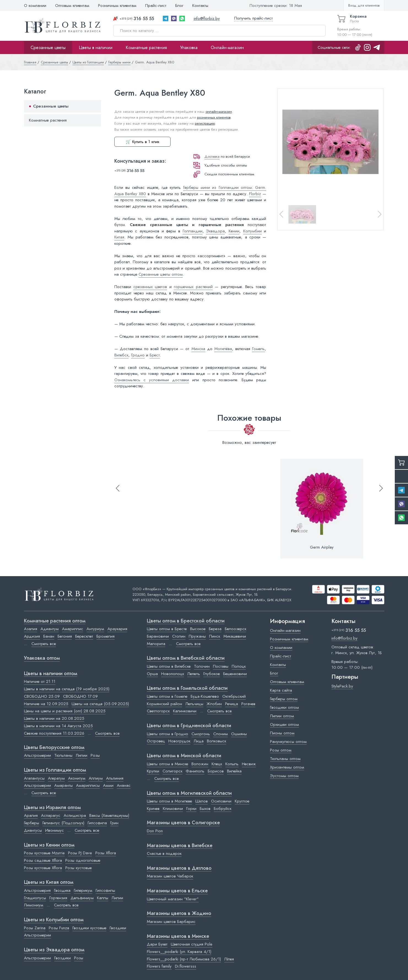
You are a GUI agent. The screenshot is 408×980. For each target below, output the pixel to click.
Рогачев (248, 704)
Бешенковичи (235, 674)
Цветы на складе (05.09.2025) (100, 704)
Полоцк (239, 666)
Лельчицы (194, 704)
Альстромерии (37, 755)
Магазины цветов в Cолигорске (183, 823)
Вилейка (234, 771)
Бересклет (84, 636)
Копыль (232, 764)
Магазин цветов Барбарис (171, 922)
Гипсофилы (105, 890)
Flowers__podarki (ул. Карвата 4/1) (179, 952)
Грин (114, 823)
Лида (199, 741)
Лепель (194, 674)
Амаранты (64, 785)
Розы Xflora (106, 853)
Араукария (117, 629)
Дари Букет (157, 944)
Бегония (65, 636)
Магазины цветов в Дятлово (179, 868)
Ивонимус (55, 830)
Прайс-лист (156, 6)
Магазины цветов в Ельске (177, 891)
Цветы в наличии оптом (51, 674)
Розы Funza (59, 928)
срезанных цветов (150, 287)
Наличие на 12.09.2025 (46, 704)
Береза (215, 629)
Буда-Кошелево (205, 696)
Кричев (153, 809)
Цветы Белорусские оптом (54, 748)
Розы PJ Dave (80, 853)
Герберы (32, 823)
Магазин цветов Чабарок (170, 876)
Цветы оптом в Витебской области (186, 658)
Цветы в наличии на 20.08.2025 (54, 718)
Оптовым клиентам (72, 6)
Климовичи (173, 809)
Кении (234, 231)
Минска (198, 349)
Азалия (31, 629)
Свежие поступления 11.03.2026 (54, 733)
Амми (108, 785)
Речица (232, 704)
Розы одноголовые (83, 860)
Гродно (138, 355)
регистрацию (205, 123)
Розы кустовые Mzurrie (44, 853)
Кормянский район (164, 704)
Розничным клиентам (117, 6)
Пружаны (197, 636)
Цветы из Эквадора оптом (54, 950)
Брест (155, 355)
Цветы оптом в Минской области (184, 756)
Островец (156, 741)
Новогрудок (179, 741)
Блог (179, 6)
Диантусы (33, 830)
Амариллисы (88, 785)
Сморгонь (201, 734)
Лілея (229, 959)
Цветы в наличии (96, 47)
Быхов (205, 809)
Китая (119, 237)
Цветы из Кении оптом (49, 845)
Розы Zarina (35, 928)
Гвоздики (118, 928)
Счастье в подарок (164, 853)
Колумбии (252, 231)
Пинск (215, 636)
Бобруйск (223, 809)
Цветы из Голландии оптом (55, 770)
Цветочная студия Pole (192, 944)
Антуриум (95, 629)
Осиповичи (221, 801)
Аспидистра (75, 815)
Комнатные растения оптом (55, 621)
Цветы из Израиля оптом (52, 808)
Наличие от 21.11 (40, 681)
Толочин (202, 666)
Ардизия (32, 636)
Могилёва (223, 349)
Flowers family (159, 966)
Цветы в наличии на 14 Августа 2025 (58, 726)
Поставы (221, 666)
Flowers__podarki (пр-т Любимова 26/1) (184, 959)
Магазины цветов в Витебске (180, 846)
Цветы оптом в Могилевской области (189, 793)
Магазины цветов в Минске (178, 936)
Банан (49, 636)
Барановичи (158, 636)
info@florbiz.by (207, 18)
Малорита (156, 644)
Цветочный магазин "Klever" (173, 899)
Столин (179, 636)
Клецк (217, 764)
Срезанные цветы (48, 47)
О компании (35, 6)
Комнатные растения (146, 47)
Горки (191, 809)
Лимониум (34, 905)
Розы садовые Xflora (43, 860)
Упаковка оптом (42, 658)
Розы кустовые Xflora (43, 868)
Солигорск (172, 771)
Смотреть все (44, 644)
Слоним (221, 734)
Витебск (121, 355)
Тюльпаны (63, 755)
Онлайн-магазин (227, 47)
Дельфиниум (82, 898)
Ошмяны (239, 734)
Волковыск (217, 741)
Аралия (31, 815)
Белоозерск (236, 629)
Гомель (258, 349)
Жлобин (214, 704)
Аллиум (96, 778)
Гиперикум (83, 890)
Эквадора (215, 231)
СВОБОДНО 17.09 (80, 696)
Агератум (56, 778)
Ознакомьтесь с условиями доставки (152, 380)
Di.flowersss (186, 966)
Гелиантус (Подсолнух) (63, 823)
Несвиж (249, 764)
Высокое (198, 629)
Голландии (193, 231)
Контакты (200, 6)
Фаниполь (195, 771)
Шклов (202, 801)
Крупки (153, 771)
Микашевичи (235, 636)
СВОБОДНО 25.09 (42, 696)
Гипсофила (97, 823)
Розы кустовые (79, 868)
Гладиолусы (35, 898)
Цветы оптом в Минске (167, 764)
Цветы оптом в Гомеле (167, 696)
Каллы (103, 898)
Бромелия (106, 636)
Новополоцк (173, 674)
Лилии (82, 755)
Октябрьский (234, 696)
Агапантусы (34, 778)
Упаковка (189, 47)
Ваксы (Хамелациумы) (109, 815)
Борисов (216, 771)
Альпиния (115, 778)
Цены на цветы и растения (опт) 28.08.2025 (65, 711)
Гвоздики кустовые (89, 928)
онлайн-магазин (219, 112)
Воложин (200, 764)
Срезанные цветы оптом (161, 274)
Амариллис (73, 629)
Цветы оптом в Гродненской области (189, 726)
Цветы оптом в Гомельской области (187, 688)
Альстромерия (37, 890)
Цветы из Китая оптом (49, 882)
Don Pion (155, 831)
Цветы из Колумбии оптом (54, 920)
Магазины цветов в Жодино (179, 914)
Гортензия (58, 898)
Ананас (124, 785)
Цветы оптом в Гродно (167, 734)
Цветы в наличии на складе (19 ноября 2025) (67, 689)
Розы (95, 755)
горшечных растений (193, 287)
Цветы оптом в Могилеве (169, 801)
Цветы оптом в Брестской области (186, 621)
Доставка (212, 156)
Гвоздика (62, 890)
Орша (152, 674)
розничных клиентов (214, 117)
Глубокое (212, 674)
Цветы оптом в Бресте (167, 629)
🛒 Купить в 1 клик (142, 142)
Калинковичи (185, 711)
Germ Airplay (322, 547)
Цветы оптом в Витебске (169, 666)
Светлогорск (158, 711)
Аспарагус (51, 815)
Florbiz (255, 194)
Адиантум (50, 629)
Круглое (242, 801)
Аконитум (77, 778)
